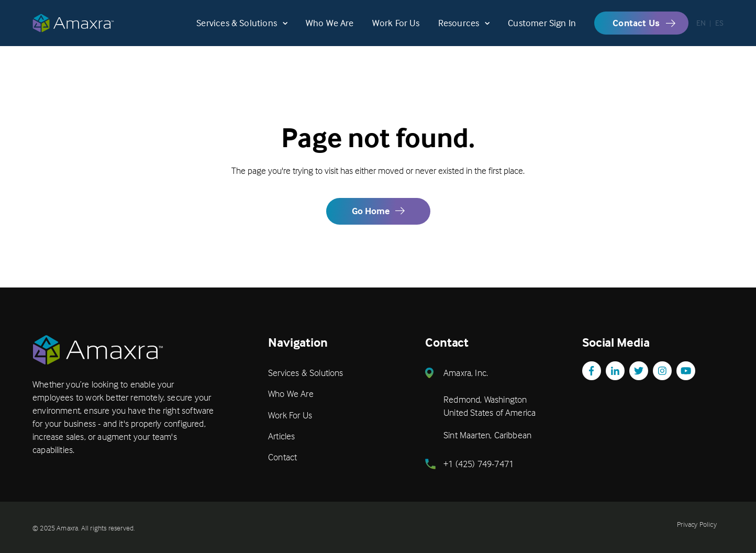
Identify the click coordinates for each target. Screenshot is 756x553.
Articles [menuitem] (281, 436)
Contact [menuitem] (282, 457)
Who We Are (330, 29)
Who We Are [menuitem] (291, 394)
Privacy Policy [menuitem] (697, 524)
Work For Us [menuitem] (290, 415)
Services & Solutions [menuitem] (306, 373)
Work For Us (396, 29)
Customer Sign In (542, 29)
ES (719, 29)
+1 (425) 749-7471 (479, 464)
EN (701, 29)
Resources (459, 29)
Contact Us (636, 29)
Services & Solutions (237, 29)
